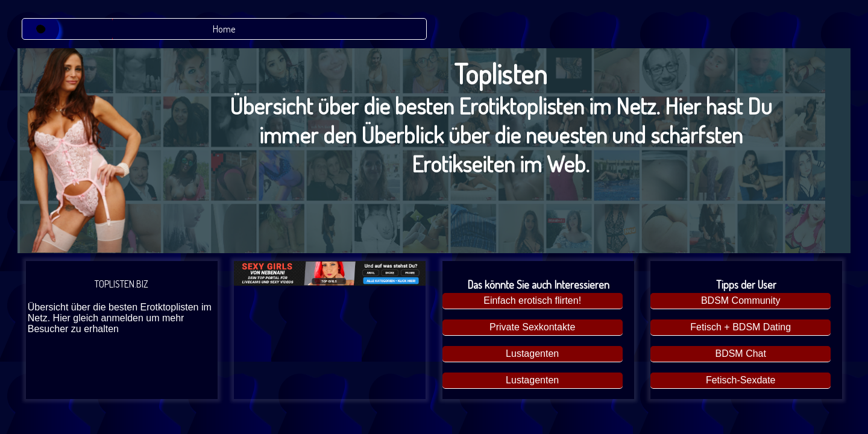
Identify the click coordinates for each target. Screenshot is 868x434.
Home (224, 29)
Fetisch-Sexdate (741, 380)
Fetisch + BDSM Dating (741, 327)
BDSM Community (741, 300)
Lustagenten (532, 354)
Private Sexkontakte (532, 327)
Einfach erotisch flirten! (532, 300)
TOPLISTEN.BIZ (122, 306)
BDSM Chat (740, 354)
